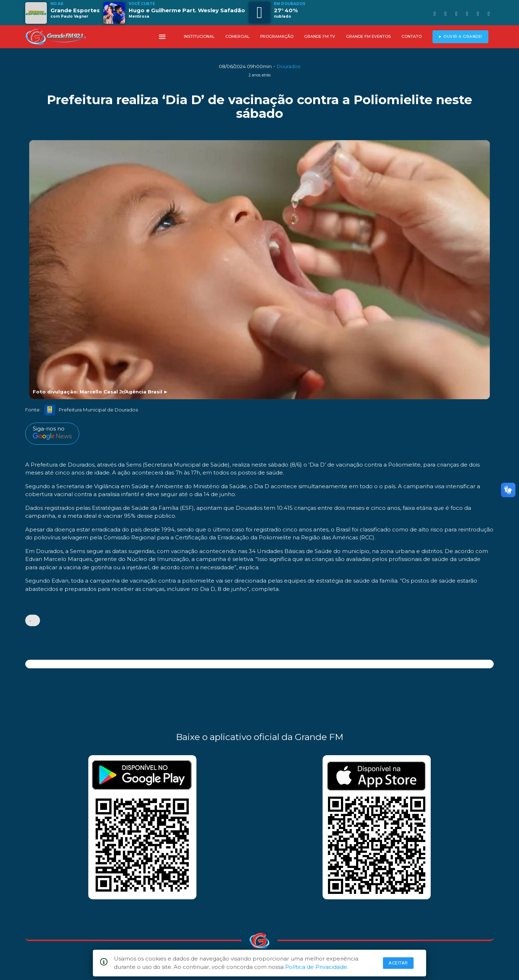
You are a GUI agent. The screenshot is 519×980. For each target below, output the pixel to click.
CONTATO (412, 37)
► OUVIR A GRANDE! (460, 37)
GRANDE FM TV (320, 37)
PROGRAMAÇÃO (277, 37)
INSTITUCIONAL (199, 37)
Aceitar (398, 963)
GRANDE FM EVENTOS (368, 37)
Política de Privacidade (316, 967)
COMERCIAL (237, 37)
